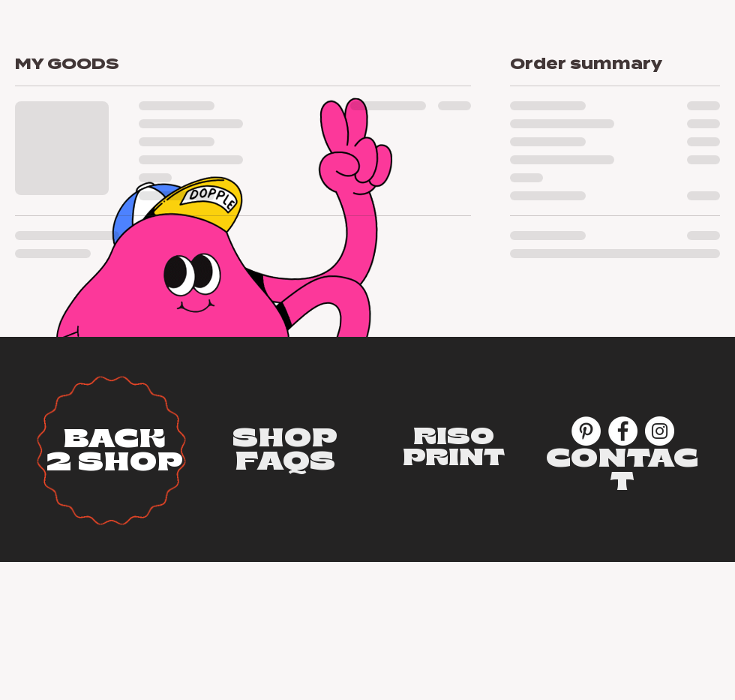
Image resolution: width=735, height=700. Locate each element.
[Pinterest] (586, 431)
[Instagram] (660, 431)
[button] (285, 438)
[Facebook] (623, 431)
